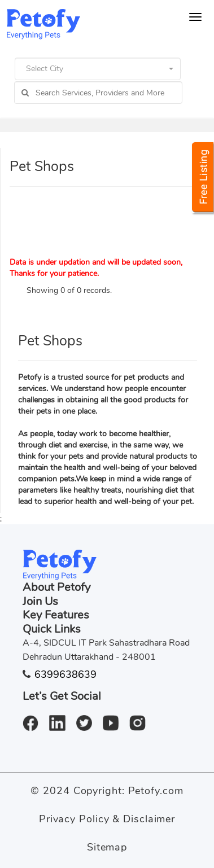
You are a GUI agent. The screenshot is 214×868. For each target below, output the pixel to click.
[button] (98, 69)
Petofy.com (156, 791)
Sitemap (107, 847)
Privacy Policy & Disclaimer (107, 819)
